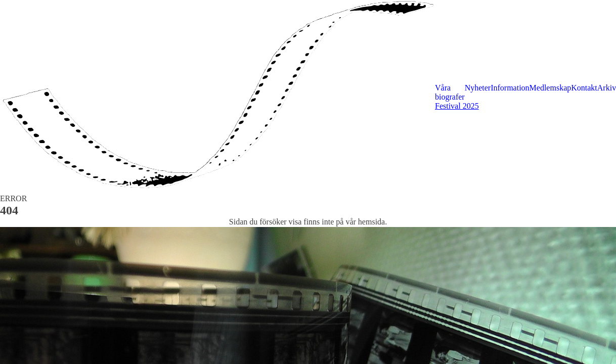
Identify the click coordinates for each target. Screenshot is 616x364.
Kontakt (584, 88)
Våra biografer (450, 92)
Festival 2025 (457, 106)
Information (510, 88)
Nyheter (478, 88)
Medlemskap (551, 88)
